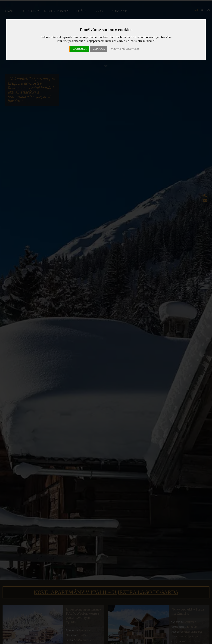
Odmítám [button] (99, 49)
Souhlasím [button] (80, 49)
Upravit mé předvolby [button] (125, 49)
